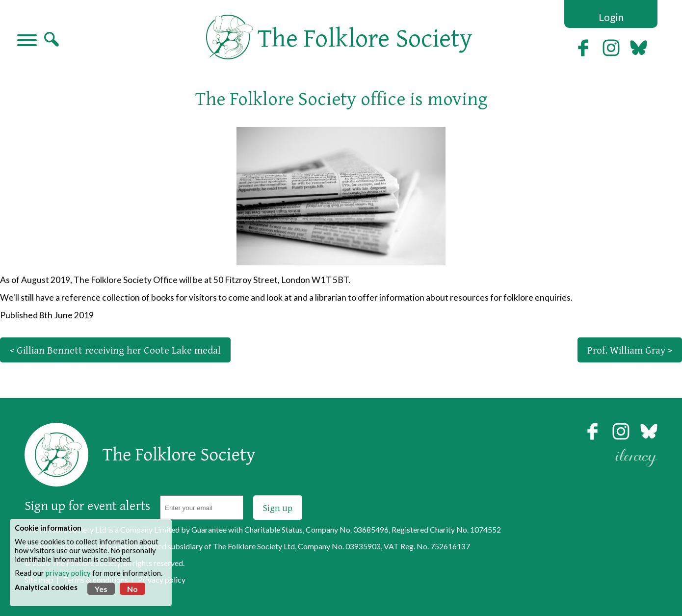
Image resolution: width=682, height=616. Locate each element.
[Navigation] (27, 41)
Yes (101, 589)
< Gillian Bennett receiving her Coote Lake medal (115, 350)
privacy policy (68, 573)
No (132, 589)
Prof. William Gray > (630, 350)
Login (611, 17)
